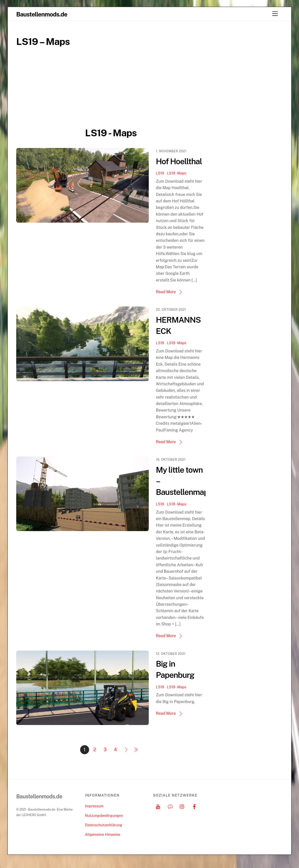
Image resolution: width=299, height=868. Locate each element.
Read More (167, 292)
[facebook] (194, 812)
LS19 (161, 173)
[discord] (170, 812)
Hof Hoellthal (180, 161)
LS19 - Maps (177, 173)
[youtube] (158, 812)
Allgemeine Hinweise (103, 841)
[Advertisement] (111, 92)
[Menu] (275, 14)
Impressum (94, 812)
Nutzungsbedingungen (104, 822)
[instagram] (182, 812)
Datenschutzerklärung (104, 831)
